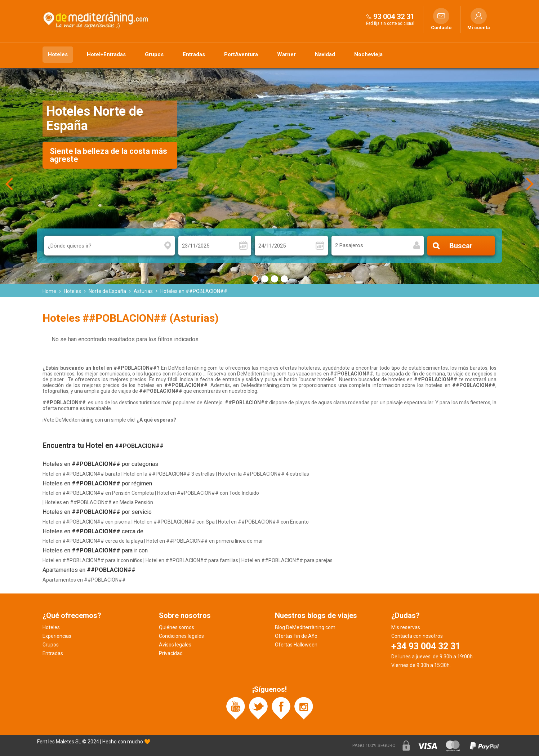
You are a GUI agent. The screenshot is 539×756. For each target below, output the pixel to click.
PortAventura (241, 54)
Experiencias (57, 636)
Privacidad (171, 653)
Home (49, 291)
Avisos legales (175, 645)
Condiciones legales (181, 636)
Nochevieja (368, 54)
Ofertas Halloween (296, 645)
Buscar (461, 246)
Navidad (325, 54)
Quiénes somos (177, 627)
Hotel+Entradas (106, 54)
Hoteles (58, 54)
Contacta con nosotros (417, 636)
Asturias (143, 291)
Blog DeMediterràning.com (305, 627)
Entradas (194, 54)
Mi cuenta (479, 28)
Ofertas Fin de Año (296, 636)
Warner (286, 54)
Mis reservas (406, 627)
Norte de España (107, 291)
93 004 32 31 (394, 17)
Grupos (154, 54)
